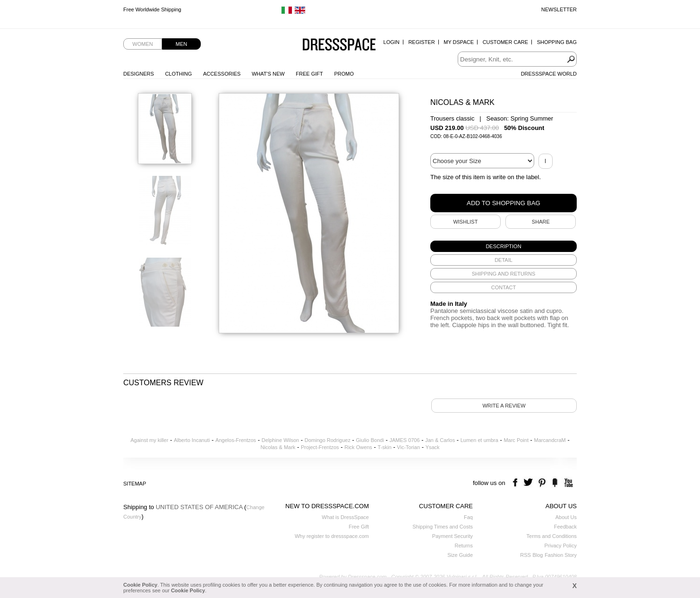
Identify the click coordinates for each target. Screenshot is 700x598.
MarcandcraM (550, 440)
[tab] (504, 246)
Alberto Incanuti (192, 440)
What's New (268, 74)
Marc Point (516, 440)
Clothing (178, 74)
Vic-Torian (408, 447)
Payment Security (452, 536)
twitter (529, 483)
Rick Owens (358, 447)
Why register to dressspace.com (332, 536)
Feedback (565, 527)
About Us (566, 517)
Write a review (504, 406)
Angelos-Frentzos (236, 440)
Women (142, 44)
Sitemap (135, 484)
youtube (568, 483)
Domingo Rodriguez (328, 440)
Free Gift (309, 74)
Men (181, 44)
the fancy (555, 483)
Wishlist (465, 222)
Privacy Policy (561, 546)
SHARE (541, 222)
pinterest (542, 483)
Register (421, 42)
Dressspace (339, 45)
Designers (139, 74)
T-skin (384, 447)
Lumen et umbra (479, 440)
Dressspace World (549, 74)
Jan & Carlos (440, 440)
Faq (468, 517)
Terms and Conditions (552, 536)
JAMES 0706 (404, 440)
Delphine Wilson (280, 440)
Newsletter (559, 9)
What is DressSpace (345, 517)
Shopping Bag (557, 42)
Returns (464, 546)
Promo (344, 74)
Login (392, 42)
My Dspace (459, 42)
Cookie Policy (140, 585)
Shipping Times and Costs (443, 527)
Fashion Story (561, 555)
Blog (538, 555)
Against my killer (149, 440)
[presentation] (504, 246)
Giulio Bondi (370, 440)
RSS (525, 555)
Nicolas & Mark (278, 447)
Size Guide (460, 555)
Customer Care (505, 42)
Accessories (222, 74)
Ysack (433, 447)
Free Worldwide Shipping (152, 9)
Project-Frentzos (320, 447)
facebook (516, 483)
